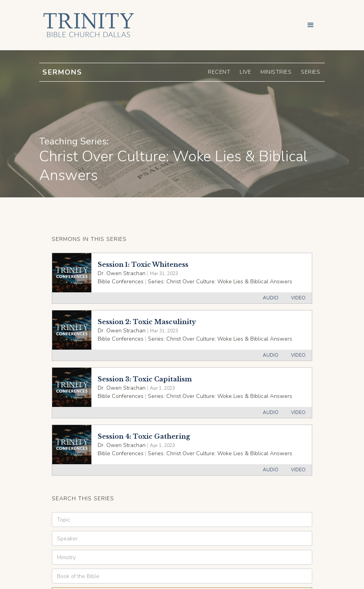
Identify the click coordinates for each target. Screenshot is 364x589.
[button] (311, 25)
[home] (87, 25)
